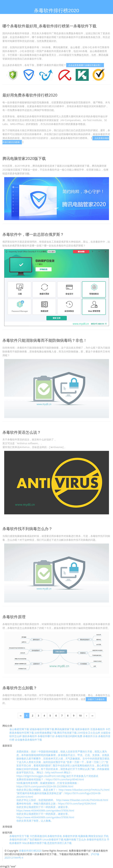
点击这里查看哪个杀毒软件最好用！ (85, 65)
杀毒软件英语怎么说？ (22, 432)
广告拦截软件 (35, 839)
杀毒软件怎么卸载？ (20, 688)
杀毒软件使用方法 (96, 839)
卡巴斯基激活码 (38, 836)
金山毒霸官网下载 (19, 729)
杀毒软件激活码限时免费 (69, 736)
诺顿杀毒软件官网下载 (42, 729)
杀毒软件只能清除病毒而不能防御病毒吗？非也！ (45, 340)
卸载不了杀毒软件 (96, 699)
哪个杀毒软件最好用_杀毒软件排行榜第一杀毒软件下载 (49, 26)
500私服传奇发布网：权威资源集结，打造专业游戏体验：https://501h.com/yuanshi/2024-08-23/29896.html (48, 785)
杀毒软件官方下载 (19, 836)
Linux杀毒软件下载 (53, 839)
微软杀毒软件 (30, 736)
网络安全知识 (96, 836)
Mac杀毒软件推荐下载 (34, 843)
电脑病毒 (83, 836)
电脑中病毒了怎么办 (75, 839)
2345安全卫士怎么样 (89, 733)
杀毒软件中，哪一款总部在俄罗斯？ (33, 234)
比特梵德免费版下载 (46, 733)
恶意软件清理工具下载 (59, 843)
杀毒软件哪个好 (46, 736)
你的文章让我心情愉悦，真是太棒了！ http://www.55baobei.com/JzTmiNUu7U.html (63, 790)
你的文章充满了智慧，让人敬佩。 (35, 821)
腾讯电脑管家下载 (64, 729)
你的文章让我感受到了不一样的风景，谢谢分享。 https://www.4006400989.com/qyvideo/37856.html (45, 809)
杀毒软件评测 (70, 836)
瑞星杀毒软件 (82, 729)
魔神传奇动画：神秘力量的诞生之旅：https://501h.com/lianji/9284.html (56, 804)
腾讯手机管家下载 (67, 733)
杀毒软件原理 (14, 617)
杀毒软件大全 (90, 736)
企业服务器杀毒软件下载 (28, 740)
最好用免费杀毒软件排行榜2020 (30, 95)
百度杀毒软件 (98, 729)
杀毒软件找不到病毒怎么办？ (27, 529)
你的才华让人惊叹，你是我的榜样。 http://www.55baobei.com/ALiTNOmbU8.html (62, 800)
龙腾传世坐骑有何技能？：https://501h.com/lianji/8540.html (50, 779)
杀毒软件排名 (55, 836)
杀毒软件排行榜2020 (30, 851)
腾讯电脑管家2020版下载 (24, 158)
